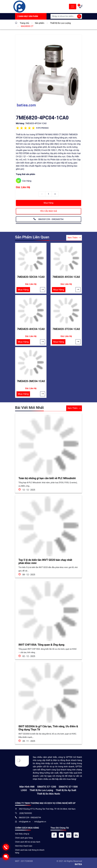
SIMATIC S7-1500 (68, 787)
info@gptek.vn (25, 822)
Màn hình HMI (27, 787)
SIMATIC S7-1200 (47, 787)
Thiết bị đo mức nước (48, 794)
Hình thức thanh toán (24, 846)
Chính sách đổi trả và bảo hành (28, 842)
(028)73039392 (25, 813)
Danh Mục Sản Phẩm (27, 16)
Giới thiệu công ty (22, 834)
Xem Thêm (74, 238)
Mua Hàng (48, 203)
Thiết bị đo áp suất (66, 790)
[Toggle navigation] (73, 7)
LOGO (24, 790)
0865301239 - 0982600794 (48, 219)
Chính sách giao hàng (24, 838)
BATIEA (78, 864)
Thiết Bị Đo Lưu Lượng (41, 790)
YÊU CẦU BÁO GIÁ (48, 211)
